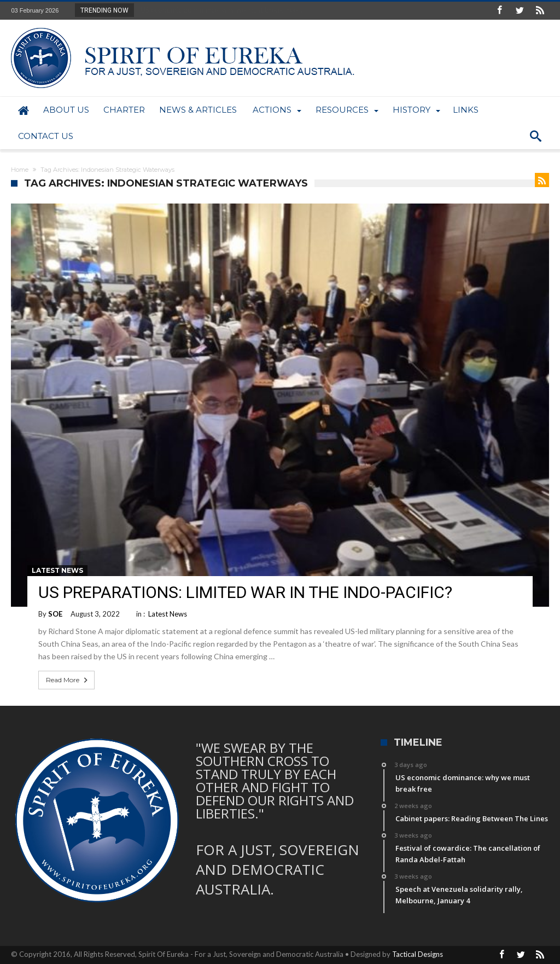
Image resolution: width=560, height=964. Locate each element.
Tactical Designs (418, 954)
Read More (68, 680)
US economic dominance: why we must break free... (219, 10)
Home (20, 170)
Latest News (57, 570)
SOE (55, 614)
